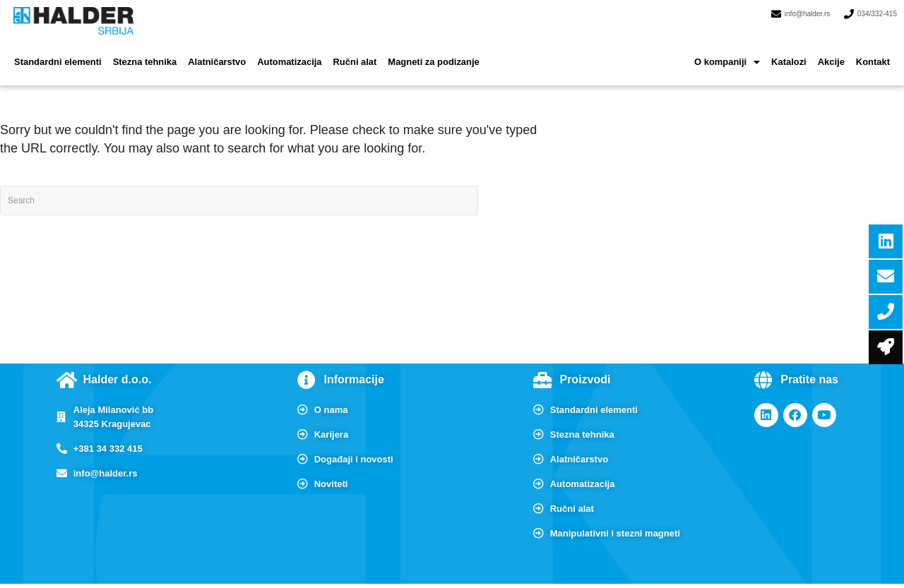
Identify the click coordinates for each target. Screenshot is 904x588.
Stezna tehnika (136, 53)
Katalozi (795, 53)
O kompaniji (736, 53)
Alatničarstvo (204, 53)
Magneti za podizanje (408, 53)
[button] (736, 53)
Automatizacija (272, 53)
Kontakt (874, 53)
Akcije (834, 53)
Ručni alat (333, 53)
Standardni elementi (55, 53)
